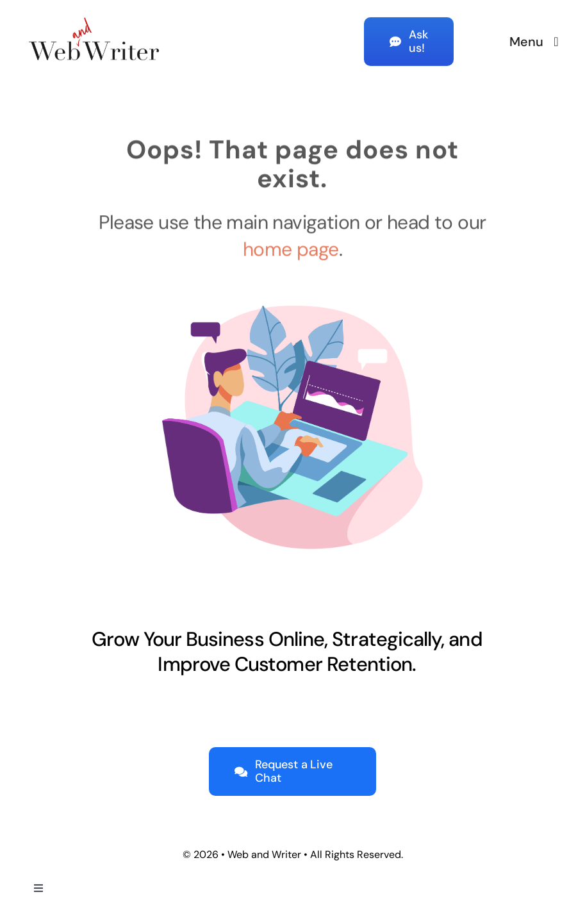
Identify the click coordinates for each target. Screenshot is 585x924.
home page (291, 247)
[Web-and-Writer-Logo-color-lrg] (95, 15)
